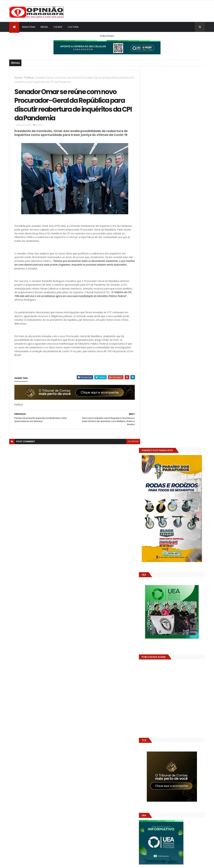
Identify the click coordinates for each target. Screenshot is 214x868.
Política (29, 78)
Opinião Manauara (162, 550)
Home (18, 78)
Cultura (73, 27)
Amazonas (29, 27)
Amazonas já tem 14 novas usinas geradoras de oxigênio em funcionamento (178, 531)
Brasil (44, 27)
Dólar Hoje (150, 634)
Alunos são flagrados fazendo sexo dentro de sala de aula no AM (179, 516)
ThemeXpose (28, 863)
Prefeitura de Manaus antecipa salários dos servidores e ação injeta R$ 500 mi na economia (182, 504)
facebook (131, 442)
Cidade (58, 27)
